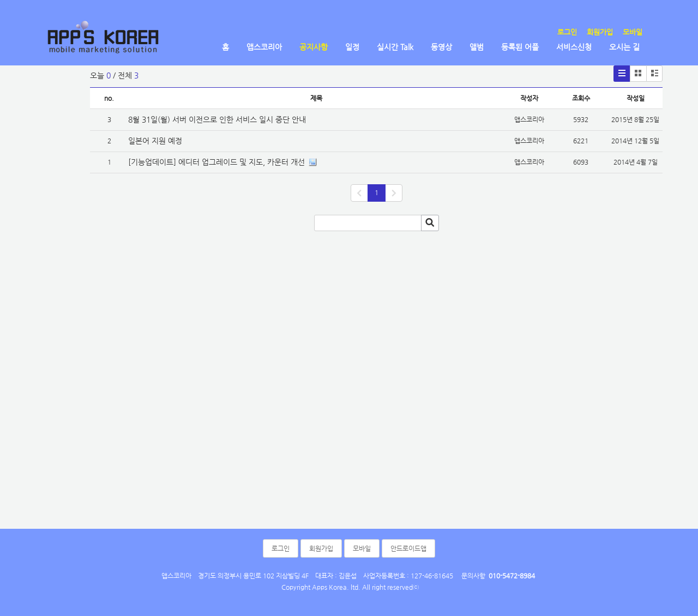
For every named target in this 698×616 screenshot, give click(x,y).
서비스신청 (574, 47)
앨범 (477, 47)
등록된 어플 (520, 47)
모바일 (633, 32)
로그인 (567, 32)
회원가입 (600, 32)
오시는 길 (624, 47)
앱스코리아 (264, 47)
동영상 (441, 47)
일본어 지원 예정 (155, 141)
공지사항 (314, 47)
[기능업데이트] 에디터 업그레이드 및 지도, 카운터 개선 (216, 162)
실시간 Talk (395, 47)
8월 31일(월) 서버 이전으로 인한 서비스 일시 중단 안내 (217, 119)
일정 (352, 47)
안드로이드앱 (408, 548)
